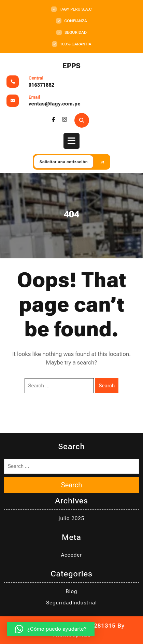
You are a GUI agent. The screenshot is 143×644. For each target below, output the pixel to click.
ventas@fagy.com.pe (55, 104)
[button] (51, 629)
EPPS (71, 66)
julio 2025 (71, 518)
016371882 (42, 85)
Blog (72, 591)
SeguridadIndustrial (71, 603)
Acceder (72, 555)
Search (107, 386)
